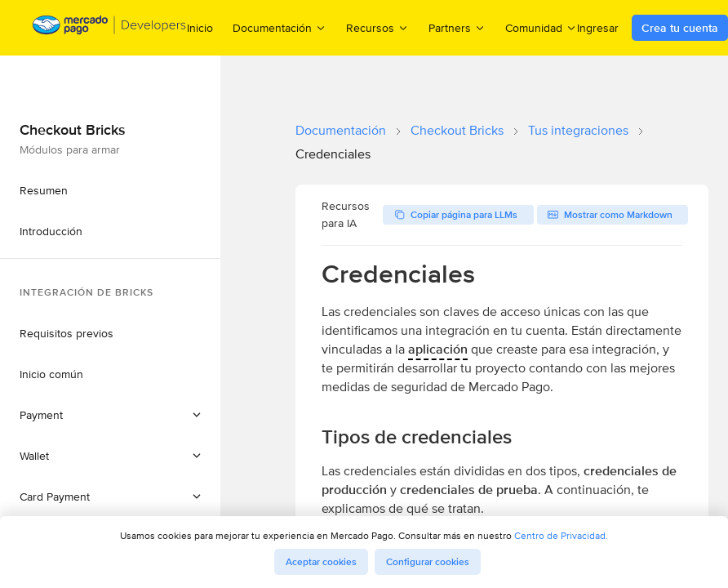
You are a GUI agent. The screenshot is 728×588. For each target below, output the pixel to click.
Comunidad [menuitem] (541, 27)
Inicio (200, 28)
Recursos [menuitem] (377, 27)
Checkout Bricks (457, 130)
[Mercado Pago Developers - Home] (110, 28)
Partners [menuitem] (457, 27)
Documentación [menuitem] (280, 27)
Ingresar (598, 28)
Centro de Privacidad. (561, 535)
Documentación (341, 130)
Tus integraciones (578, 130)
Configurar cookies (428, 562)
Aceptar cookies (321, 562)
